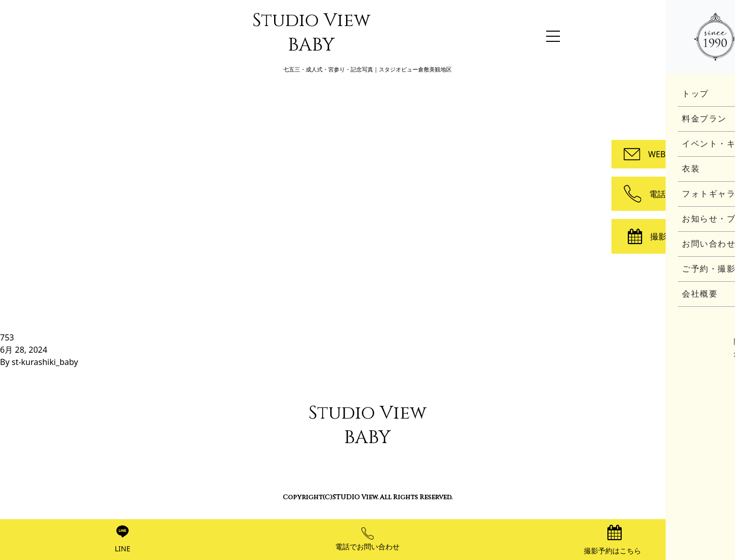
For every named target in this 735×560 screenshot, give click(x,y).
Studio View (311, 33)
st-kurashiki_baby (45, 362)
